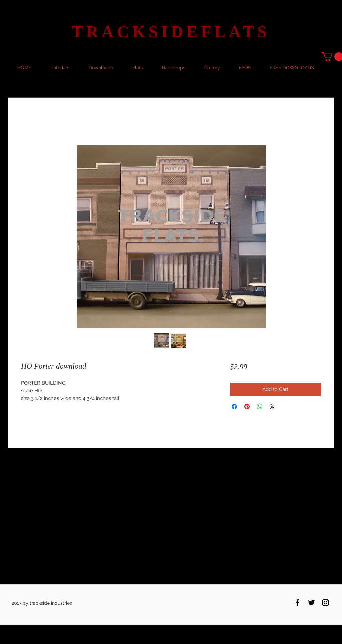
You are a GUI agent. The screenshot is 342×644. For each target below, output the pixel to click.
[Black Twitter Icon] (311, 603)
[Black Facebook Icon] (297, 603)
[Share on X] (272, 407)
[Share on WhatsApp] (260, 407)
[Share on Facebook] (234, 407)
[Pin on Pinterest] (247, 407)
